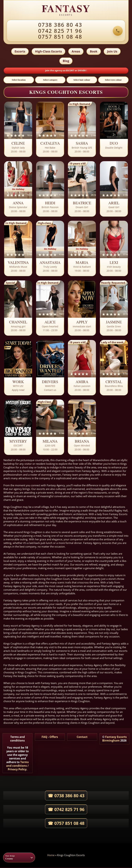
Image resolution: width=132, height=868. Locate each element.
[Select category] (50, 81)
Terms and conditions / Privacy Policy (17, 766)
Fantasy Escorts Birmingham (114, 739)
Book (94, 52)
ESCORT (70, 71)
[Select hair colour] (82, 81)
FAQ (44, 738)
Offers (54, 738)
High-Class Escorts (48, 52)
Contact (82, 738)
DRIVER (82, 71)
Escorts (20, 52)
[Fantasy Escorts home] (66, 10)
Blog (66, 61)
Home (51, 856)
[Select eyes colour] (113, 81)
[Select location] (19, 81)
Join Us (113, 52)
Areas (76, 52)
